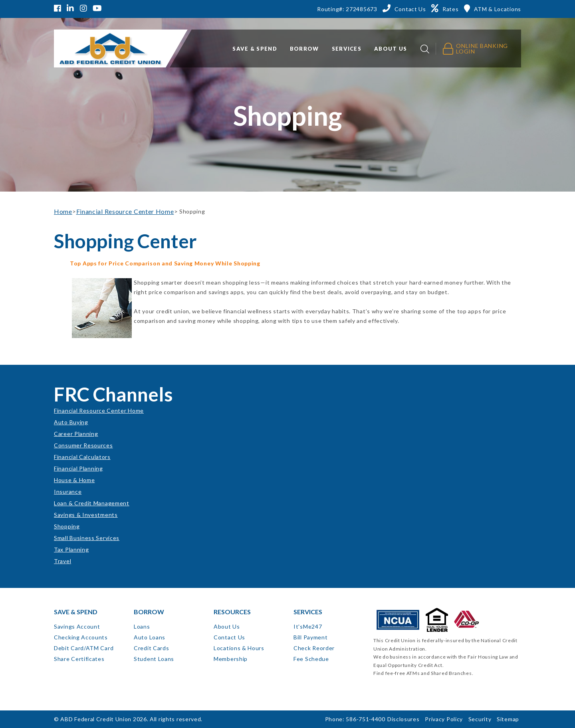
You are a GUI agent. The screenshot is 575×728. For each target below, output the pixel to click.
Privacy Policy (444, 719)
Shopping (67, 526)
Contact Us (229, 637)
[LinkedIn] (70, 9)
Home (63, 211)
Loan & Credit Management (92, 503)
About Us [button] (391, 49)
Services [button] (347, 49)
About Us (227, 626)
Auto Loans (150, 637)
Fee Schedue (311, 659)
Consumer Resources (83, 445)
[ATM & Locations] (493, 8)
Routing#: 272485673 (347, 9)
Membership (231, 659)
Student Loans (154, 659)
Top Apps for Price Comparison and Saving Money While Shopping (165, 263)
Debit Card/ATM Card (84, 648)
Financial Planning (78, 468)
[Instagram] (84, 9)
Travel (62, 561)
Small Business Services (87, 538)
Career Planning (76, 434)
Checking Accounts (81, 637)
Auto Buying (71, 422)
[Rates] (445, 8)
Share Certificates (79, 659)
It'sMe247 (308, 626)
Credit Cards (151, 648)
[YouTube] (97, 9)
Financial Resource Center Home (125, 211)
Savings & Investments (86, 515)
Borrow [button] (304, 49)
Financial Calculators (82, 457)
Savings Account (77, 626)
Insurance (68, 492)
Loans (142, 626)
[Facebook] (59, 9)
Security (480, 719)
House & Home (74, 480)
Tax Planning (71, 549)
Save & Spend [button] (255, 49)
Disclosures (403, 719)
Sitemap (508, 719)
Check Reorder (314, 648)
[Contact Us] (404, 8)
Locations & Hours (239, 648)
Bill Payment (310, 637)
